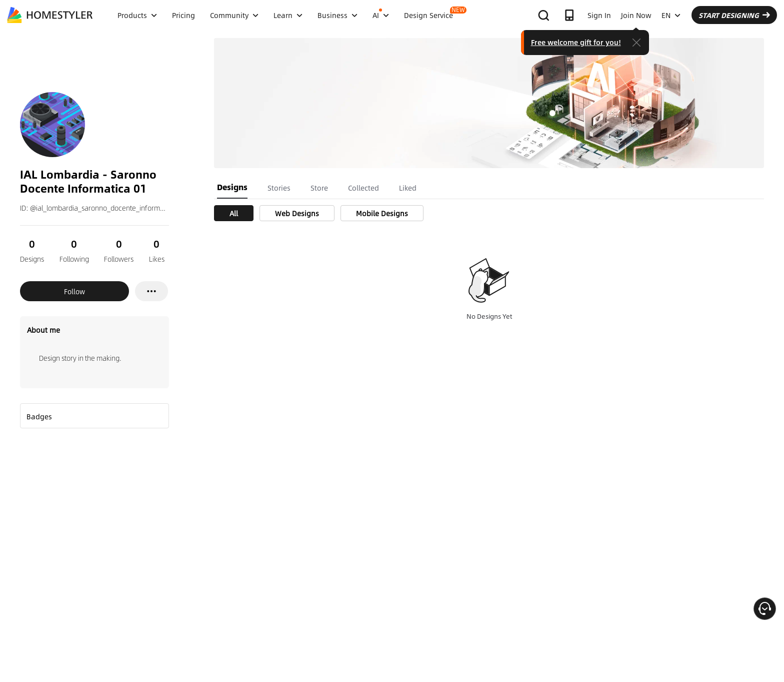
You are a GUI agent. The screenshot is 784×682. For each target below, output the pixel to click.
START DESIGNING (734, 15)
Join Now (636, 15)
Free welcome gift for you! (576, 42)
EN (671, 15)
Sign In (599, 15)
